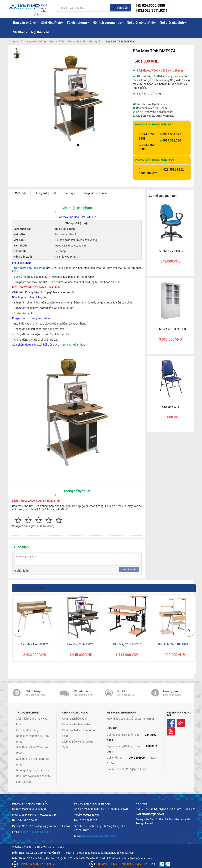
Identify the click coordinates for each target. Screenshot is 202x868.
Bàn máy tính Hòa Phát (29, 268)
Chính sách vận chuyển (76, 724)
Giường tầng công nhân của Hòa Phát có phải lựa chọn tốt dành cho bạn (34, 776)
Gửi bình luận (129, 569)
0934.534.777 (172, 134)
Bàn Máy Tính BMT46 (127, 644)
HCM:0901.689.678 (111, 864)
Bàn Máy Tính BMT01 (81, 644)
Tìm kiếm (120, 8)
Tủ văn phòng (78, 23)
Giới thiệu (21, 193)
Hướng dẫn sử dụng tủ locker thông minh (131, 719)
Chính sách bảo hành (75, 719)
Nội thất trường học (108, 23)
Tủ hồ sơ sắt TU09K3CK (171, 329)
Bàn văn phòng (25, 23)
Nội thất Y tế (40, 32)
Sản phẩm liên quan (95, 193)
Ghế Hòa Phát (52, 23)
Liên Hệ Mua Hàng (27, 730)
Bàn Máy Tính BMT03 (34, 644)
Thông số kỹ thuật (45, 193)
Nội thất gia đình (173, 23)
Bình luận (69, 193)
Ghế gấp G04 (171, 407)
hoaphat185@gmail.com (132, 769)
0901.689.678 (148, 173)
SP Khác (20, 32)
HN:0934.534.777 (32, 864)
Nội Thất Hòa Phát (73, 345)
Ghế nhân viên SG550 (170, 251)
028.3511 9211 (174, 170)
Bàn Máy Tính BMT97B (173, 644)
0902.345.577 (137, 864)
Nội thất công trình (142, 23)
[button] (32, 94)
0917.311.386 (172, 140)
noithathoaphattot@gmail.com (99, 836)
